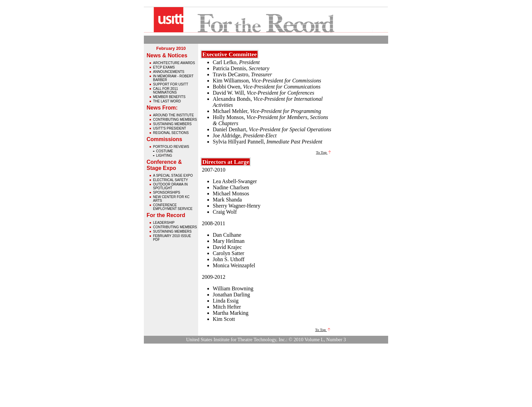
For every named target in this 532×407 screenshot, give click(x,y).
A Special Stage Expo (173, 176)
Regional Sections (171, 133)
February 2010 (171, 48)
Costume (165, 151)
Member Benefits (169, 97)
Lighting (164, 156)
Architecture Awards (174, 63)
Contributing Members (175, 120)
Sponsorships (167, 192)
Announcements (169, 72)
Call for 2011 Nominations (166, 91)
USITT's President (169, 128)
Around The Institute (173, 115)
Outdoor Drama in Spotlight (170, 186)
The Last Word (167, 101)
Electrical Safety (170, 180)
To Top (323, 152)
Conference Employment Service (173, 207)
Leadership (164, 223)
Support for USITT (171, 84)
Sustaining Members (172, 124)
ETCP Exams (164, 67)
